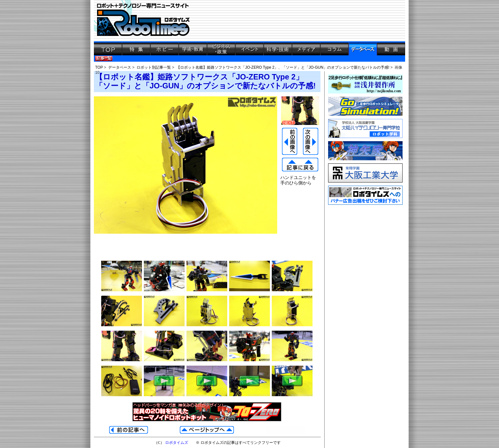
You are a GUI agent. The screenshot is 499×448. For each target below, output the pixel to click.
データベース (120, 67)
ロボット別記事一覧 (154, 67)
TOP (99, 67)
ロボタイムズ (177, 443)
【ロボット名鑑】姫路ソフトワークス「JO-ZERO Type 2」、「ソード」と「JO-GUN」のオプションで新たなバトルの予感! (283, 67)
